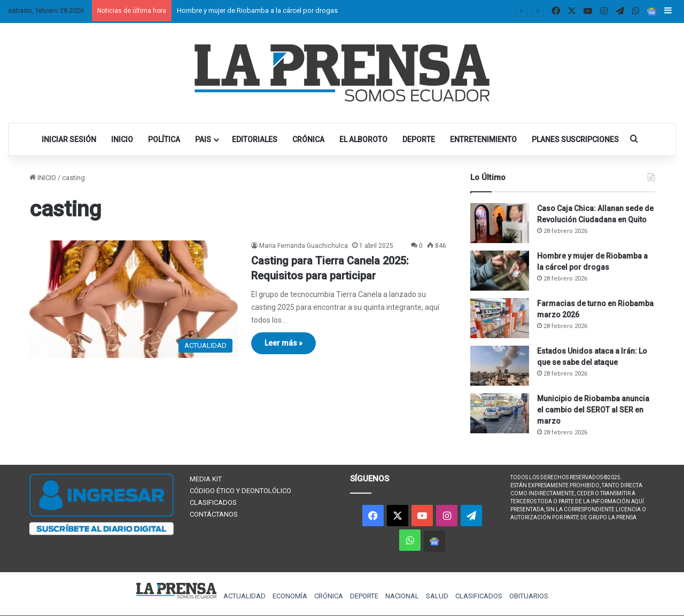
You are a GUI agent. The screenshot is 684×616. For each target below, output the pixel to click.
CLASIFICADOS (213, 502)
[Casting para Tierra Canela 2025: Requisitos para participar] (134, 299)
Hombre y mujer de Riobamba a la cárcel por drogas (257, 10)
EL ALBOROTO (363, 139)
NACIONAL (402, 596)
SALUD (437, 596)
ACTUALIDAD (244, 596)
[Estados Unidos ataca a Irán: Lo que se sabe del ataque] (500, 366)
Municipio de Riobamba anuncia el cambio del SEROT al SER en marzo (593, 410)
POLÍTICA (164, 139)
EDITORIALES (255, 139)
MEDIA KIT (206, 479)
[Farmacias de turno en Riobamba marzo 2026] (500, 318)
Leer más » (283, 343)
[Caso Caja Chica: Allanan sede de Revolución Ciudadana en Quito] (500, 223)
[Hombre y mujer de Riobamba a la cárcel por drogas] (500, 271)
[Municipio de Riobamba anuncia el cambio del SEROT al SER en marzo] (500, 413)
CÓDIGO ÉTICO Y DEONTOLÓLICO (240, 491)
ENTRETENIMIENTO (483, 139)
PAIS (203, 139)
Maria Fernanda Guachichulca (304, 246)
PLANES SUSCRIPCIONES (575, 139)
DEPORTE (419, 139)
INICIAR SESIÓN (69, 139)
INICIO (122, 139)
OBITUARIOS (529, 596)
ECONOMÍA (290, 596)
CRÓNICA (308, 139)
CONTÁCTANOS (214, 514)
